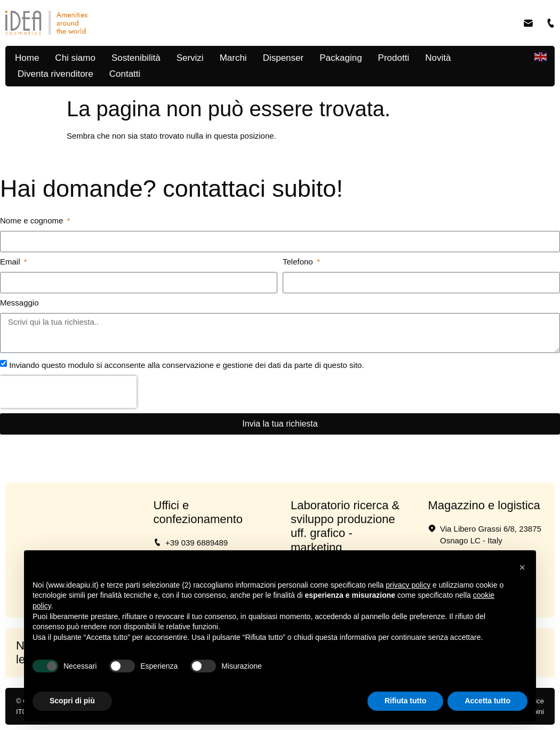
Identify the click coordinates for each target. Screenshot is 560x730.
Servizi (190, 58)
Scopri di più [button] (72, 701)
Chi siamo (75, 58)
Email (11, 262)
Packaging (341, 58)
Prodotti (394, 58)
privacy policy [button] (408, 585)
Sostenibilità (136, 58)
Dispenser (283, 58)
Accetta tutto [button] (487, 701)
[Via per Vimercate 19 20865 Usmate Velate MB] (74, 539)
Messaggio (19, 303)
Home (27, 58)
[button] (522, 567)
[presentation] (68, 392)
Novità (438, 58)
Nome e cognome (33, 221)
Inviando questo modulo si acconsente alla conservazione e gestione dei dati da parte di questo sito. (186, 365)
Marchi (233, 58)
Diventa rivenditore (55, 74)
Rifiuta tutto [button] (406, 701)
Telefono (299, 262)
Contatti (125, 74)
